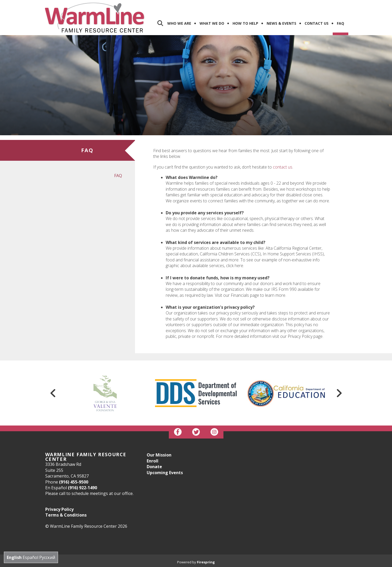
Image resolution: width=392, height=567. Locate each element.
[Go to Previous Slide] (53, 393)
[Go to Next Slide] (339, 393)
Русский (47, 557)
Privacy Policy (59, 509)
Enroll (153, 461)
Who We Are (179, 23)
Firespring (206, 562)
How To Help (245, 23)
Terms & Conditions (66, 515)
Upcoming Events (165, 473)
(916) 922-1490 (82, 488)
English (14, 557)
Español (30, 557)
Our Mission (159, 455)
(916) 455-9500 (74, 482)
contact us (283, 167)
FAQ (340, 23)
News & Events (281, 23)
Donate (154, 467)
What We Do (212, 23)
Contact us (317, 23)
